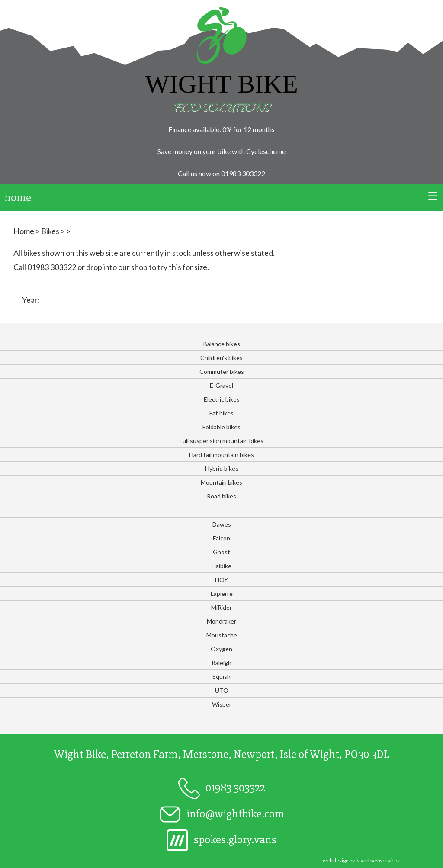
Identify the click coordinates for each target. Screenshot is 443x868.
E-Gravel (221, 385)
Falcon (221, 538)
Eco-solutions (221, 106)
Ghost (221, 552)
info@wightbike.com (222, 814)
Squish (221, 677)
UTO (222, 690)
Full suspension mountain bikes (221, 441)
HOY (221, 580)
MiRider (221, 607)
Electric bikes (222, 399)
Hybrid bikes (222, 468)
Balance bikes (222, 344)
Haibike (221, 566)
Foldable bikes (221, 427)
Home (24, 231)
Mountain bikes (221, 482)
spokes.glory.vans (221, 840)
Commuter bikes (222, 371)
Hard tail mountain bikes (221, 455)
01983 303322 (243, 173)
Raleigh (221, 663)
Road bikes (221, 496)
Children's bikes (221, 358)
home (18, 198)
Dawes (222, 524)
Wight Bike (221, 84)
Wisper (222, 704)
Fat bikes (221, 413)
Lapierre (222, 593)
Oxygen (221, 649)
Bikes (50, 231)
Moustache (222, 635)
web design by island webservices (361, 860)
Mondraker (221, 621)
